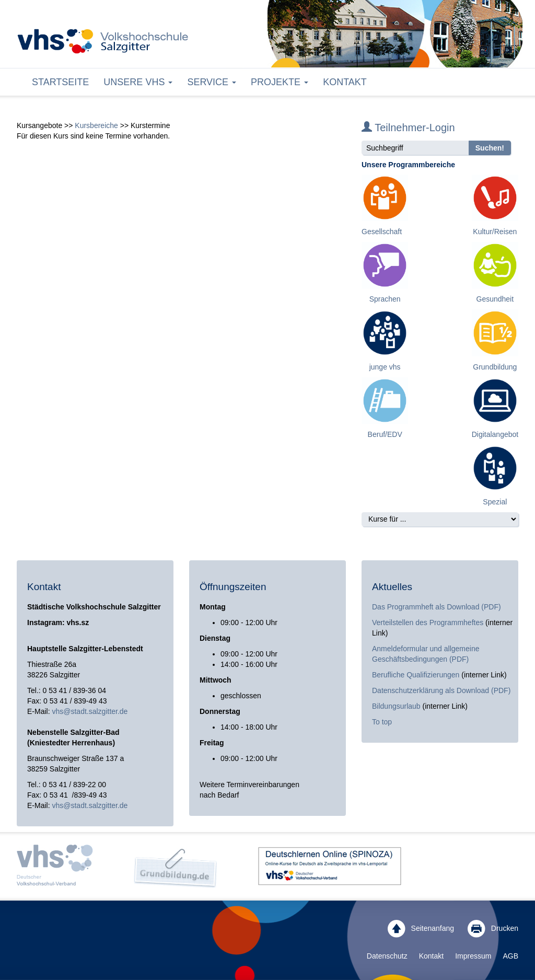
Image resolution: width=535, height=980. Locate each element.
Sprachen (385, 299)
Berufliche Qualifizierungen (417, 675)
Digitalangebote (497, 434)
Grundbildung (495, 367)
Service (212, 82)
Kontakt (345, 82)
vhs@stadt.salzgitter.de (90, 711)
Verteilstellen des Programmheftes (428, 622)
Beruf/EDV (385, 434)
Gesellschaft (382, 232)
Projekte (280, 82)
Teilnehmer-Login (408, 128)
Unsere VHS (138, 82)
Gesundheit (495, 299)
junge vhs (385, 367)
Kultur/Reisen (495, 232)
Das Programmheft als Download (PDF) (437, 607)
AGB (510, 956)
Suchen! (490, 148)
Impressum (473, 956)
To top (382, 722)
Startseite (60, 82)
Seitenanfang (421, 929)
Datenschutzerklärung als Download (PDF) (441, 690)
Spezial (495, 502)
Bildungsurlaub (396, 706)
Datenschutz (387, 956)
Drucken (493, 929)
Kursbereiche (96, 125)
